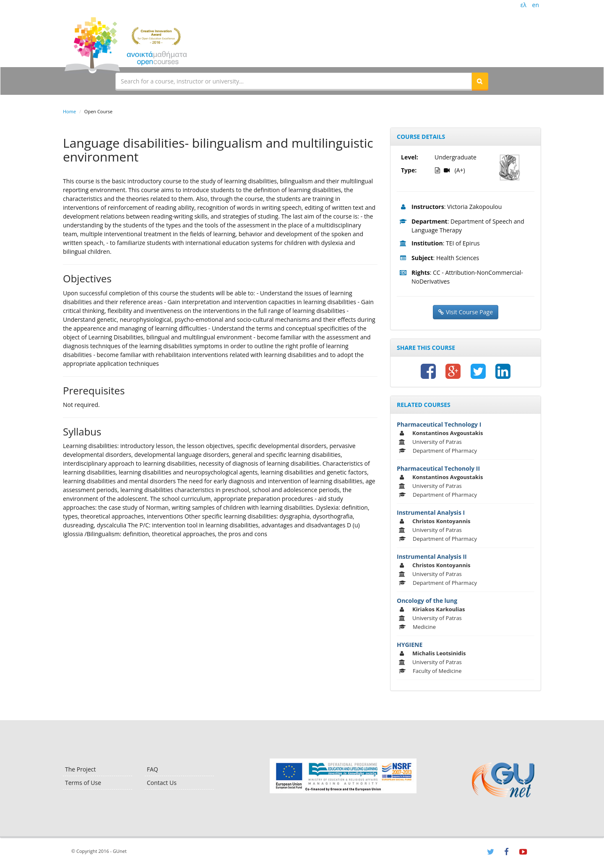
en (536, 5)
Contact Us (162, 783)
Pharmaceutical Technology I (439, 424)
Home (69, 111)
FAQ (152, 769)
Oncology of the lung (427, 601)
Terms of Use (83, 783)
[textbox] (294, 81)
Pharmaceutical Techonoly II (438, 468)
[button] (480, 81)
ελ (523, 5)
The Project (80, 769)
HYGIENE (410, 645)
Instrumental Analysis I (431, 512)
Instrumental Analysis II (432, 557)
